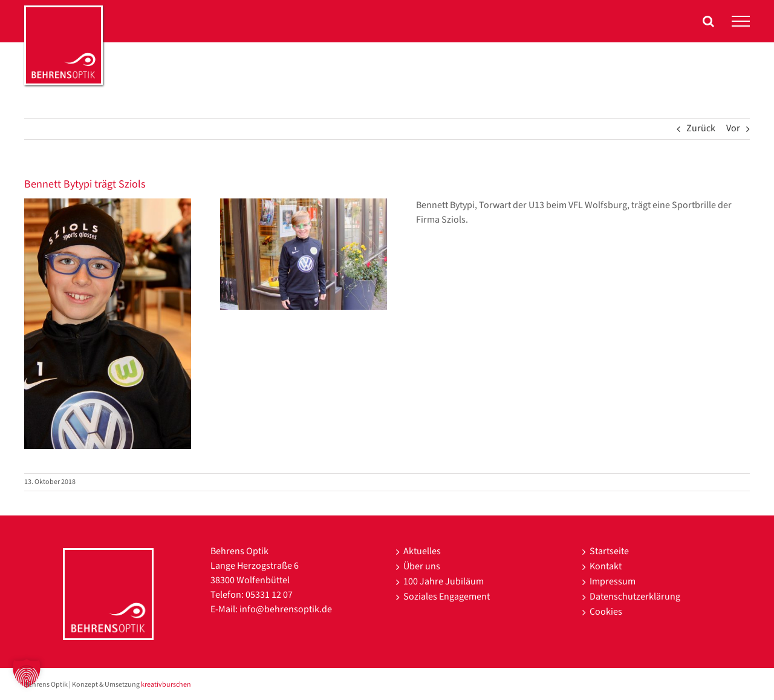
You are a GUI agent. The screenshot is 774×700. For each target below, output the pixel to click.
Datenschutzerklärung (635, 597)
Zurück (701, 129)
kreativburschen (166, 685)
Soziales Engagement (447, 597)
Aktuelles (422, 551)
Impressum (613, 582)
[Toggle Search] (708, 21)
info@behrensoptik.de (286, 610)
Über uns (422, 567)
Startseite (609, 551)
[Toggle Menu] (741, 21)
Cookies (606, 612)
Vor (733, 129)
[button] (27, 673)
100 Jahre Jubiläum (444, 582)
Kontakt (606, 567)
